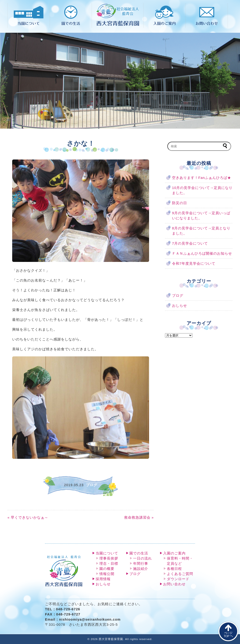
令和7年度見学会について (194, 264)
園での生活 (139, 553)
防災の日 (180, 203)
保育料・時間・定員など (180, 561)
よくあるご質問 (180, 574)
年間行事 (141, 564)
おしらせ (180, 306)
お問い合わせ (174, 584)
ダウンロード (178, 579)
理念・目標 (109, 564)
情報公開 (107, 574)
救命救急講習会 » (139, 517)
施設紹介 (141, 569)
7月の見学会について (190, 243)
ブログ (178, 296)
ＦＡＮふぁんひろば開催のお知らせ (202, 253)
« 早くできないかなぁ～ (28, 517)
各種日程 (174, 569)
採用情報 (103, 579)
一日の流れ (142, 558)
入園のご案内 (174, 553)
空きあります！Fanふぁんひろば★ (202, 178)
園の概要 (107, 569)
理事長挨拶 (109, 558)
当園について (107, 553)
